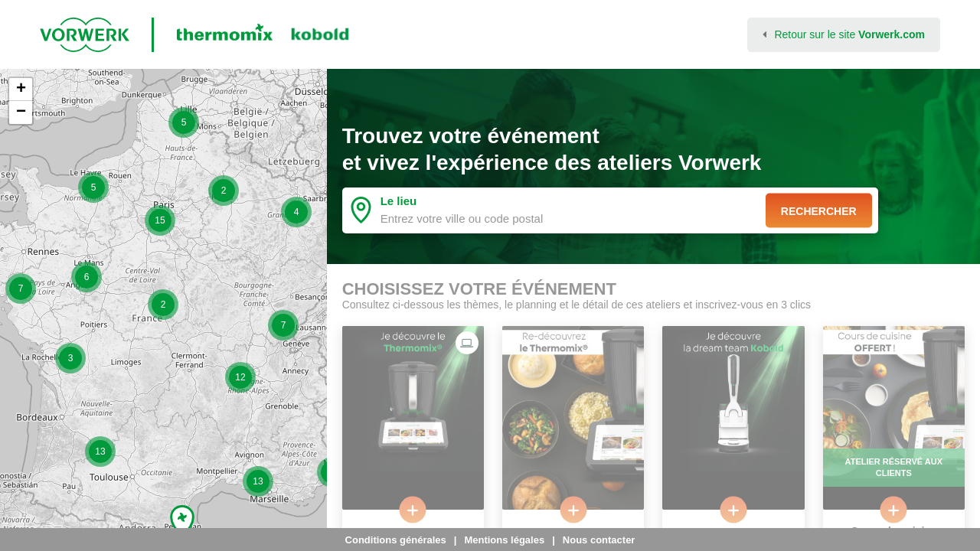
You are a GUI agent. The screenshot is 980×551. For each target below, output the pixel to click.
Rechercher (819, 210)
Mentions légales (504, 540)
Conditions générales (396, 540)
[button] (21, 289)
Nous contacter (599, 540)
